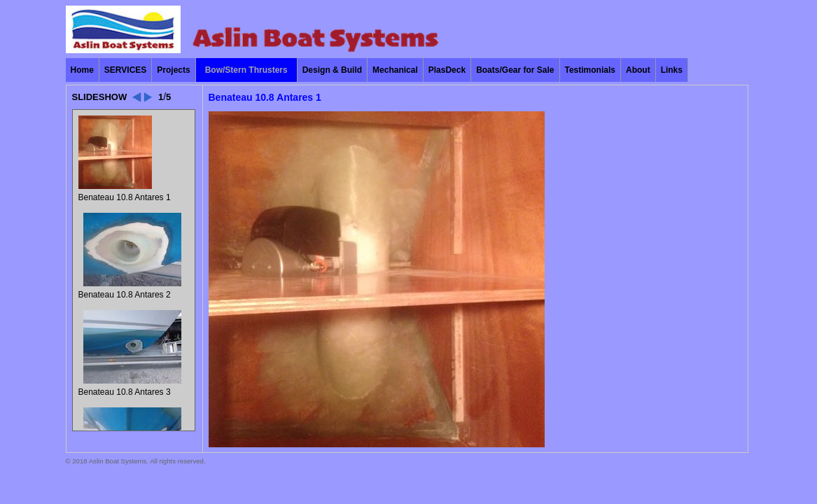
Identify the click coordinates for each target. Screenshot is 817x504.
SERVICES (125, 70)
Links (672, 70)
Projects (173, 70)
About (638, 70)
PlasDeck (447, 70)
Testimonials (590, 70)
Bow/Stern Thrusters (246, 70)
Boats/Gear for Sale (515, 70)
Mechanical (395, 70)
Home (82, 70)
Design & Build (332, 70)
